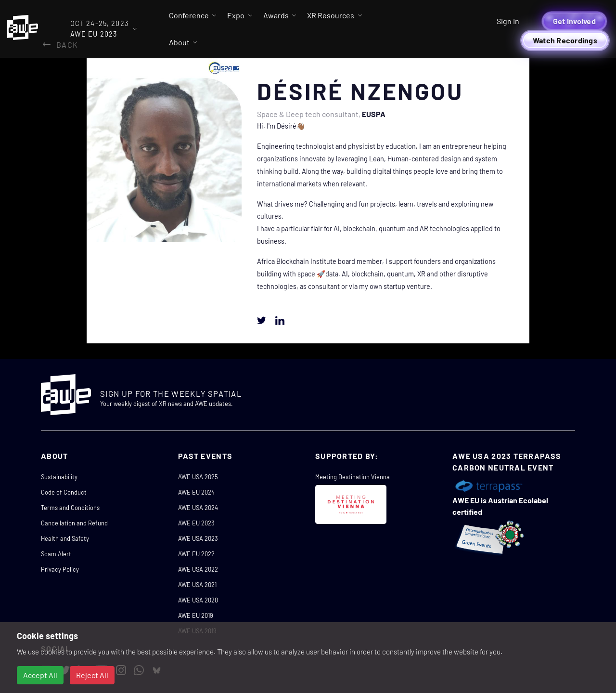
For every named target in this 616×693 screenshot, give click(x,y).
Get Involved (574, 21)
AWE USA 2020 (198, 600)
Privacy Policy (60, 569)
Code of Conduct (64, 492)
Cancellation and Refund (74, 523)
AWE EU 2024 (196, 492)
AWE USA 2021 (197, 585)
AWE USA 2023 (198, 538)
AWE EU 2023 (196, 523)
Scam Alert (56, 554)
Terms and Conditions (70, 508)
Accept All (40, 675)
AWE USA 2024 (198, 508)
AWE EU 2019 (196, 615)
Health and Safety (65, 538)
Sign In (508, 21)
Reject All (92, 675)
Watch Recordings (565, 40)
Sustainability (59, 477)
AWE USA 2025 (198, 477)
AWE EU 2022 (196, 554)
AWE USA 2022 (198, 569)
